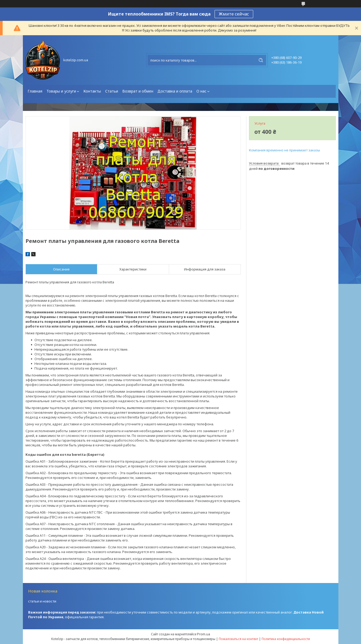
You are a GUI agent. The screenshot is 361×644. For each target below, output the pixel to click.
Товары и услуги (61, 91)
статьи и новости (42, 601)
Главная (35, 91)
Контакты (92, 91)
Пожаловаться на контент (238, 639)
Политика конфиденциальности (286, 639)
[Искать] (261, 60)
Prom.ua (204, 634)
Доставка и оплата (175, 91)
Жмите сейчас (234, 14)
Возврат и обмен (138, 91)
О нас (201, 91)
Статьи (112, 91)
